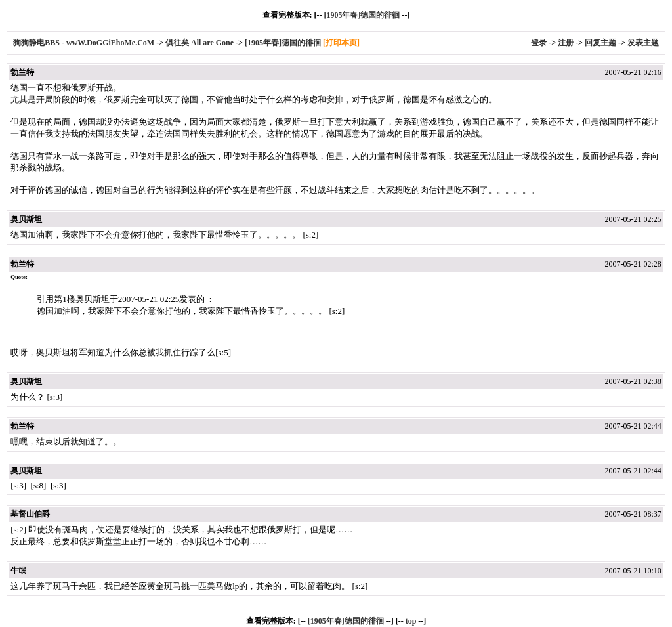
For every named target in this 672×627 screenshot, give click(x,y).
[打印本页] (341, 43)
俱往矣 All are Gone (199, 43)
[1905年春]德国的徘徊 (362, 15)
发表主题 (643, 43)
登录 (539, 43)
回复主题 (600, 43)
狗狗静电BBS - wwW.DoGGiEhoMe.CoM (85, 43)
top (411, 621)
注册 (566, 43)
